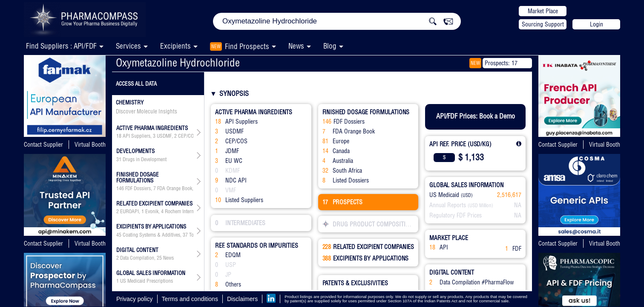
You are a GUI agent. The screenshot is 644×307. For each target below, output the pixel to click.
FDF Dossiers (138, 188)
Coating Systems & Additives (151, 235)
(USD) (467, 195)
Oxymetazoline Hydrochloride (178, 62)
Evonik (152, 211)
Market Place (543, 11)
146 (120, 188)
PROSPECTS (343, 202)
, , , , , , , (155, 136)
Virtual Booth (90, 145)
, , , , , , (155, 188)
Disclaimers (242, 299)
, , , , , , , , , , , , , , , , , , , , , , (155, 235)
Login (597, 24)
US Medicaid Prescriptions (147, 281)
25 (159, 258)
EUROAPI (129, 211)
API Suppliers (137, 136)
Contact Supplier (43, 145)
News (296, 46)
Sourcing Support (543, 24)
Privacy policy (135, 299)
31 (119, 159)
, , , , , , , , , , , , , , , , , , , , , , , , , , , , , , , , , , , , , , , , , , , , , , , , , (155, 211)
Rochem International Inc (190, 211)
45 (119, 235)
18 (119, 136)
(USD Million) (480, 206)
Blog (330, 46)
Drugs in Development (145, 159)
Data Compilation (137, 258)
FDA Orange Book (175, 188)
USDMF (164, 136)
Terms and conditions (190, 299)
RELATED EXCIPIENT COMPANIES (368, 247)
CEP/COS (187, 136)
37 (185, 235)
